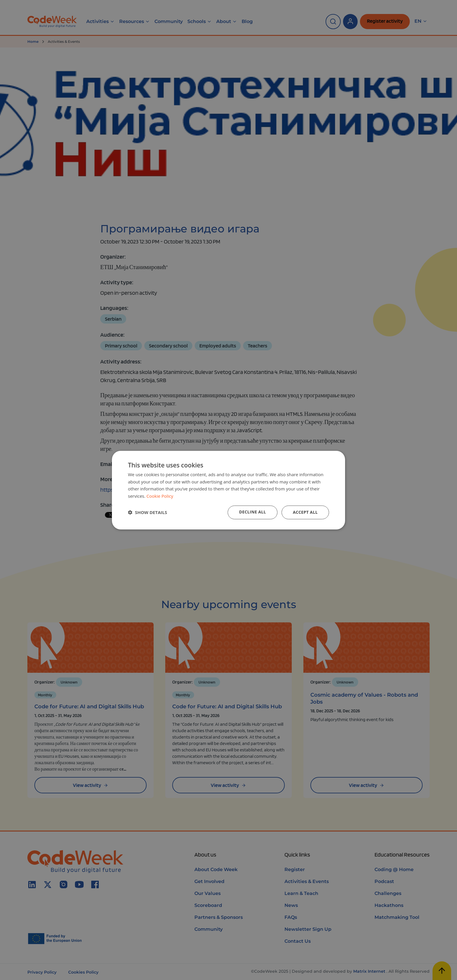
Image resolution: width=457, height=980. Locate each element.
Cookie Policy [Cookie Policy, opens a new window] (160, 496)
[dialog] (228, 490)
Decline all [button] (252, 512)
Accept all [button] (305, 512)
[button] (147, 512)
